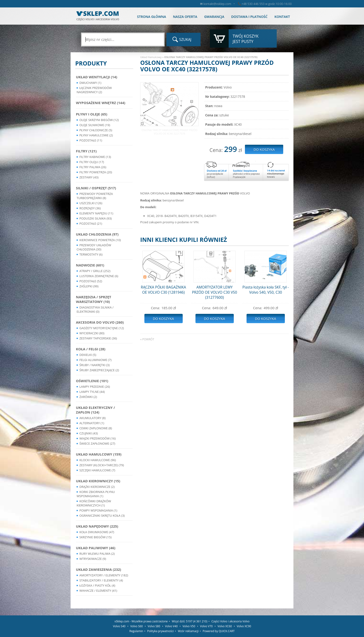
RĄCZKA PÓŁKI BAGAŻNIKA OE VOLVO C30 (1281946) (164, 290)
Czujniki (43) (89, 433)
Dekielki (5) (88, 355)
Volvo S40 (119, 626)
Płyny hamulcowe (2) (96, 135)
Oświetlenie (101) (92, 381)
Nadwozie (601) (90, 265)
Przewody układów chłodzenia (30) (94, 247)
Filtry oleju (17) (92, 162)
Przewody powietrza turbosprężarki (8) (95, 196)
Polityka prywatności (160, 631)
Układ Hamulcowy (151, 57)
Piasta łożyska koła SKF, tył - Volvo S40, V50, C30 (265, 290)
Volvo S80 (154, 626)
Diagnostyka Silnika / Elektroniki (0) (95, 309)
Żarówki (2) (88, 397)
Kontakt (282, 17)
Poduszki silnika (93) (96, 218)
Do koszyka (163, 318)
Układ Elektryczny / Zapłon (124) (95, 410)
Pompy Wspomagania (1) (98, 510)
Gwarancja (214, 17)
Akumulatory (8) (93, 418)
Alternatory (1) (92, 423)
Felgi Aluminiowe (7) (95, 360)
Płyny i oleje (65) (92, 114)
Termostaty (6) (91, 254)
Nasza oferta (185, 17)
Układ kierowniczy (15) (98, 481)
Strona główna (151, 17)
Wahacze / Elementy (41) (98, 591)
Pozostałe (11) (91, 140)
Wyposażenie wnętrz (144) (101, 103)
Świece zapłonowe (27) (97, 443)
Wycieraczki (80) (92, 333)
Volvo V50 (189, 626)
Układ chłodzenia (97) (97, 234)
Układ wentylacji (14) (97, 77)
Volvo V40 (171, 626)
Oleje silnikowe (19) (95, 125)
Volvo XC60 (225, 626)
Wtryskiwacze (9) (93, 559)
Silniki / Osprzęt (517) (96, 188)
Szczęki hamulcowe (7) (97, 470)
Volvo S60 (136, 626)
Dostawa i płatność (249, 17)
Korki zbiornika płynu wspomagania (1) (96, 494)
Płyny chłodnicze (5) (96, 130)
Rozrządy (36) (90, 208)
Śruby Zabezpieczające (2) (99, 370)
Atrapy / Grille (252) (95, 271)
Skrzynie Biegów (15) (96, 537)
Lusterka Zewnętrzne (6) (99, 276)
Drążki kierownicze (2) (97, 487)
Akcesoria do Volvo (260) (100, 322)
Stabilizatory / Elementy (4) (101, 580)
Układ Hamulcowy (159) (99, 454)
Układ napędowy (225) (97, 526)
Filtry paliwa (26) (93, 167)
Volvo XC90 (244, 626)
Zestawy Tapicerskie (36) (98, 338)
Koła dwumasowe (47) (97, 532)
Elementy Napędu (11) (96, 213)
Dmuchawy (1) (90, 83)
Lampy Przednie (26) (95, 387)
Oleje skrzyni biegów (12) (99, 120)
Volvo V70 (206, 626)
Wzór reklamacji (188, 631)
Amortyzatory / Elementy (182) (104, 575)
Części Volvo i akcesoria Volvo (231, 621)
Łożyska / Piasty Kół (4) (97, 585)
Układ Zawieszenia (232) (99, 569)
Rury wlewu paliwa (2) (97, 554)
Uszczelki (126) (91, 203)
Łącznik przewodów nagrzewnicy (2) (94, 90)
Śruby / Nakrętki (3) (94, 365)
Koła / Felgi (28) (91, 349)
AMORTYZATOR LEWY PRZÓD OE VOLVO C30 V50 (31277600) (214, 292)
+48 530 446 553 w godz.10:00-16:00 (266, 4)
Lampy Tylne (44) (92, 392)
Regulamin (136, 631)
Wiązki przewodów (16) (97, 438)
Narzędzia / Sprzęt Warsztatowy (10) (94, 299)
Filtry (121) (86, 151)
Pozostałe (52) (91, 281)
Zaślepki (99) (89, 286)
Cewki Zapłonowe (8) (96, 428)
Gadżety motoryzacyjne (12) (102, 328)
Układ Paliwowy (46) (96, 548)
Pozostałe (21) (91, 223)
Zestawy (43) (89, 177)
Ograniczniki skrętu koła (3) (102, 516)
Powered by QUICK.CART (219, 631)
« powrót (147, 339)
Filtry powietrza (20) (96, 172)
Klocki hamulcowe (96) (98, 460)
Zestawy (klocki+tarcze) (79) (102, 465)
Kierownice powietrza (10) (100, 240)
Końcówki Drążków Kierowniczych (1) (94, 503)
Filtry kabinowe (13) (95, 157)
